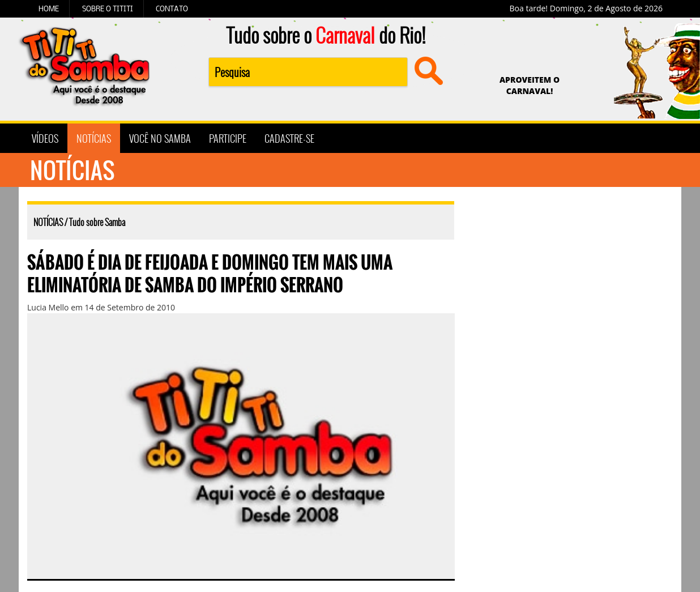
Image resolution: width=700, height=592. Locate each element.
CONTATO (172, 8)
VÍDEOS (45, 138)
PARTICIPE (228, 138)
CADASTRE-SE (289, 138)
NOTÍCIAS (94, 138)
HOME (49, 8)
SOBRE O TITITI (108, 8)
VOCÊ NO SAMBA (160, 138)
